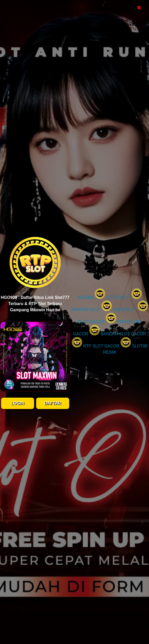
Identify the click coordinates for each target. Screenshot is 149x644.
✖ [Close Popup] (139, 8)
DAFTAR (53, 403)
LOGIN (18, 403)
